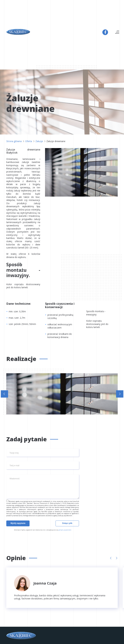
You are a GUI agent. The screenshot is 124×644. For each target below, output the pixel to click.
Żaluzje (39, 141)
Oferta (29, 141)
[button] (4, 394)
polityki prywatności (65, 530)
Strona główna (14, 141)
